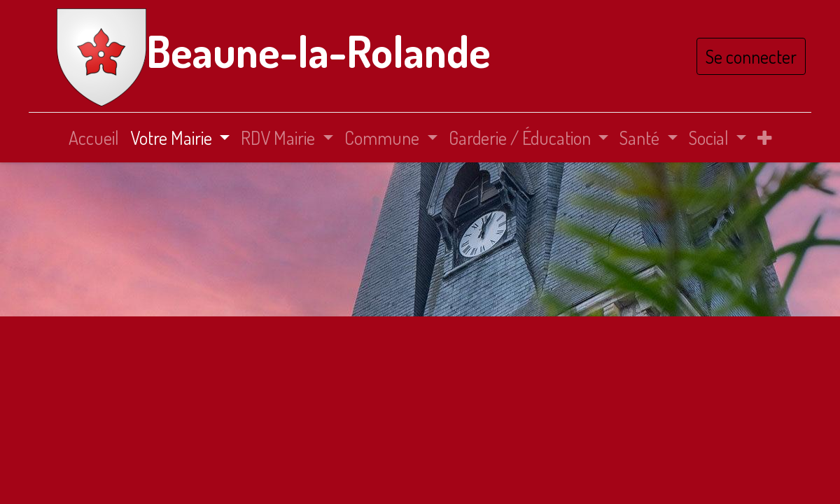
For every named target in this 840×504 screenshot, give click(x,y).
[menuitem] (94, 138)
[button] (764, 138)
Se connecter (748, 56)
